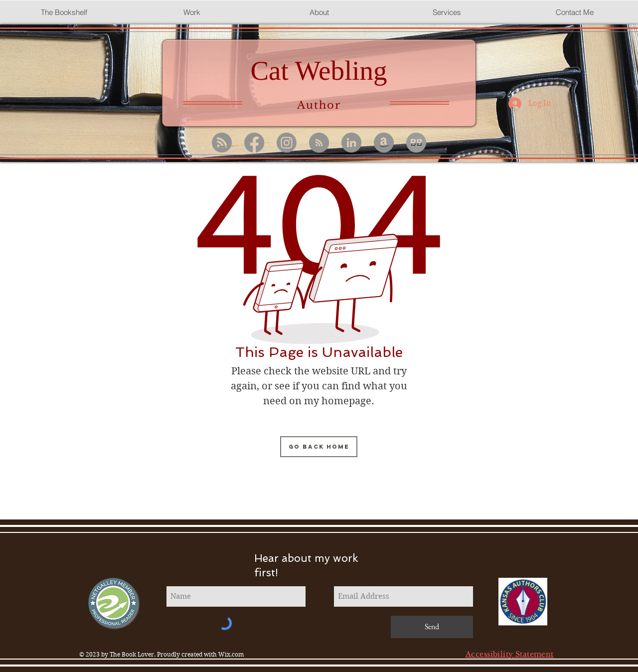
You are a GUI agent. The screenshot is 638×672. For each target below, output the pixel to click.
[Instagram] (287, 143)
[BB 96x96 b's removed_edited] (416, 143)
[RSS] (222, 143)
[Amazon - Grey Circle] (384, 143)
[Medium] (319, 143)
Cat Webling (319, 71)
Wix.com (231, 654)
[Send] (432, 627)
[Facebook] (254, 143)
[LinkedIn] (351, 143)
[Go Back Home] (319, 447)
